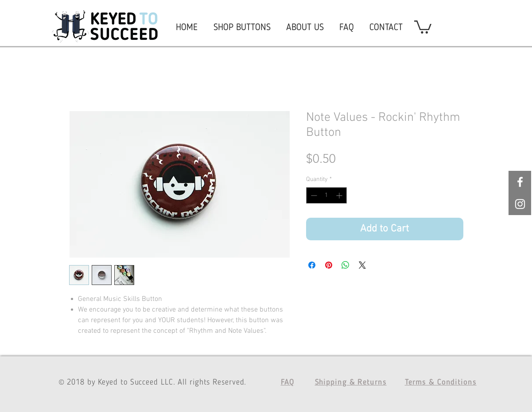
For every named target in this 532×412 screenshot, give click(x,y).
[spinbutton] (326, 195)
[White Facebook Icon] (520, 182)
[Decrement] (313, 195)
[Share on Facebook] (312, 265)
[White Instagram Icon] (520, 204)
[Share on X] (362, 265)
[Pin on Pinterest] (329, 265)
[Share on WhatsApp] (346, 265)
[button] (423, 26)
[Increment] (340, 195)
